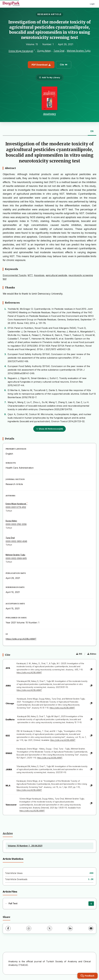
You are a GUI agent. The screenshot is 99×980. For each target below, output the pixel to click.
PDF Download (41, 65)
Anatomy (50, 114)
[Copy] (91, 669)
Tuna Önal (59, 51)
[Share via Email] (91, 928)
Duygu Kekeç (44, 51)
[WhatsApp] (29, 928)
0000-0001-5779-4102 (16, 507)
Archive (8, 833)
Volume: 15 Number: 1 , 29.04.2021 (25, 846)
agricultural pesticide (56, 275)
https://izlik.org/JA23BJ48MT (21, 639)
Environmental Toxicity (15, 275)
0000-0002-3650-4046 (16, 541)
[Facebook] (8, 928)
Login (92, 4)
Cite (63, 65)
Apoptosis (39, 275)
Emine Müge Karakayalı (21, 51)
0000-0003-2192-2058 (16, 524)
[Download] (91, 904)
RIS (79, 654)
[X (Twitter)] (50, 928)
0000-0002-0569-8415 (16, 558)
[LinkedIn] (70, 928)
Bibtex (92, 654)
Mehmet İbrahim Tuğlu (79, 51)
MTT (30, 275)
